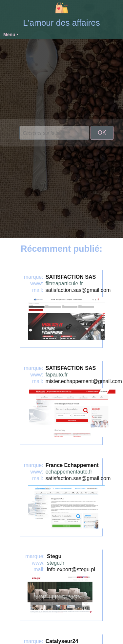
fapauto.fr (57, 375)
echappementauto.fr (69, 472)
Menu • (11, 35)
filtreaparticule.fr (64, 283)
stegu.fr (56, 563)
